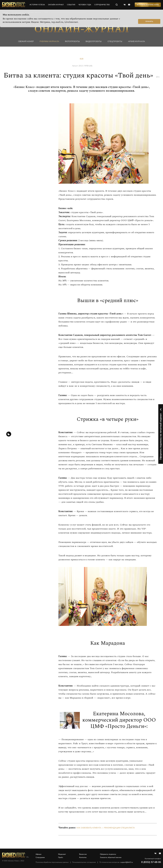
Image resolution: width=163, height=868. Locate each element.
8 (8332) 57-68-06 (151, 862)
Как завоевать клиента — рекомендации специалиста (106, 828)
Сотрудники (40, 857)
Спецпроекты (115, 41)
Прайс (61, 857)
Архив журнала (137, 41)
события (71, 5)
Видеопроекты (94, 41)
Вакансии (83, 854)
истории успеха (37, 5)
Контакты (83, 857)
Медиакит (62, 854)
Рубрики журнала (49, 41)
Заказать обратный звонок (111, 857)
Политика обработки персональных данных (52, 862)
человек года (85, 5)
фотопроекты (72, 41)
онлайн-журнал (56, 5)
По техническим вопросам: (116, 862)
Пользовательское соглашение (84, 862)
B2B (82, 59)
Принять (149, 21)
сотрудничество (102, 5)
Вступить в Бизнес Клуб (148, 5)
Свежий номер (26, 41)
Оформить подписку (108, 854)
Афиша (39, 854)
